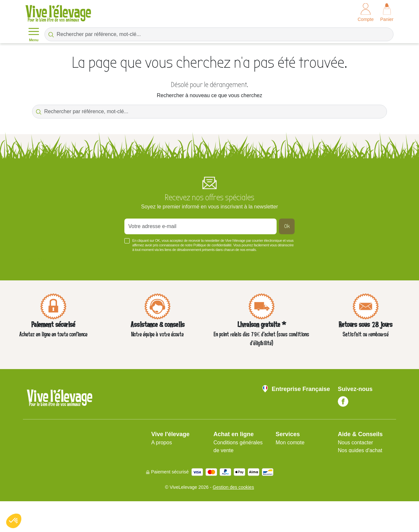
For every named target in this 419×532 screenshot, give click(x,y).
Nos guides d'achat (360, 450)
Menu (34, 34)
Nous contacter (355, 443)
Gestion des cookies (233, 518)
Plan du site (289, 450)
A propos (162, 443)
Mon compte (290, 443)
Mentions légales (171, 450)
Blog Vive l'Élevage (360, 474)
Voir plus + (38, 259)
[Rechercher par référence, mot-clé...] (219, 34)
